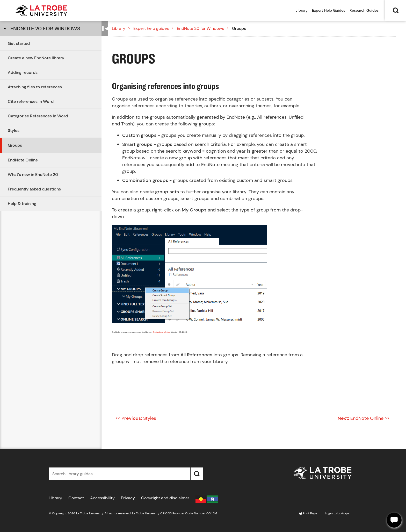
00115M (212, 513)
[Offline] (394, 520)
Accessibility (102, 498)
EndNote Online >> (364, 418)
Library (302, 10)
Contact (76, 498)
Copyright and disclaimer (165, 498)
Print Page (308, 513)
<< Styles (136, 418)
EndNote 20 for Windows (45, 29)
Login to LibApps (337, 513)
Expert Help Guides (329, 10)
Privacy (128, 498)
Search (396, 10)
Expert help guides (151, 28)
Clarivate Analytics (161, 332)
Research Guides (364, 10)
